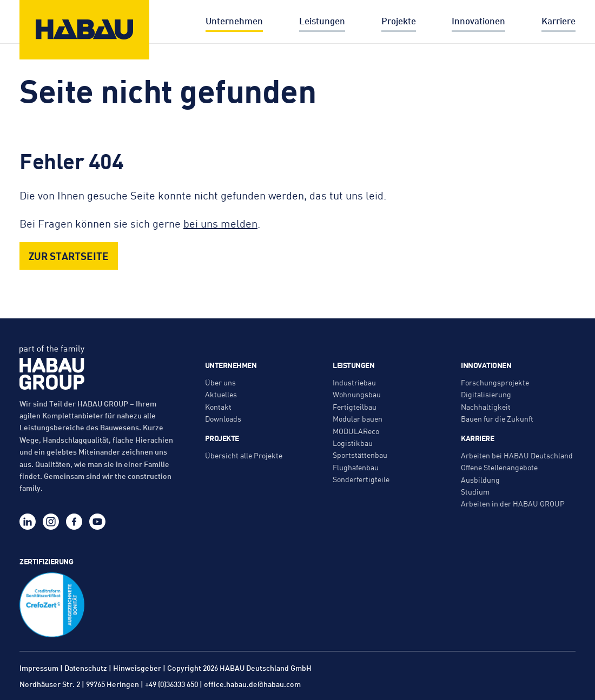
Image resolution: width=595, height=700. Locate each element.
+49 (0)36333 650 (171, 684)
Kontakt (218, 406)
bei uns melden (220, 223)
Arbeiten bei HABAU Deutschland (517, 455)
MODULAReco (356, 431)
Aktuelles (221, 394)
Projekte (399, 21)
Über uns (220, 382)
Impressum (39, 668)
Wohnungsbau (357, 394)
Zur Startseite (69, 255)
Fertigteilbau (355, 406)
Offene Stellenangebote (499, 467)
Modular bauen (358, 418)
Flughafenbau (356, 467)
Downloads (223, 418)
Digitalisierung (486, 394)
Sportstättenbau (360, 455)
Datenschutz (86, 668)
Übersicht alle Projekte (244, 455)
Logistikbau (353, 443)
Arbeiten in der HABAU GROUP (513, 503)
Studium (475, 491)
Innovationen (478, 21)
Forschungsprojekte (495, 382)
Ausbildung (480, 479)
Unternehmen (234, 21)
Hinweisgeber (137, 668)
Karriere (558, 21)
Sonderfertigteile (361, 479)
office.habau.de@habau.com (252, 684)
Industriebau (354, 382)
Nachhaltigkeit (486, 406)
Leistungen (322, 21)
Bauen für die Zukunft (497, 418)
